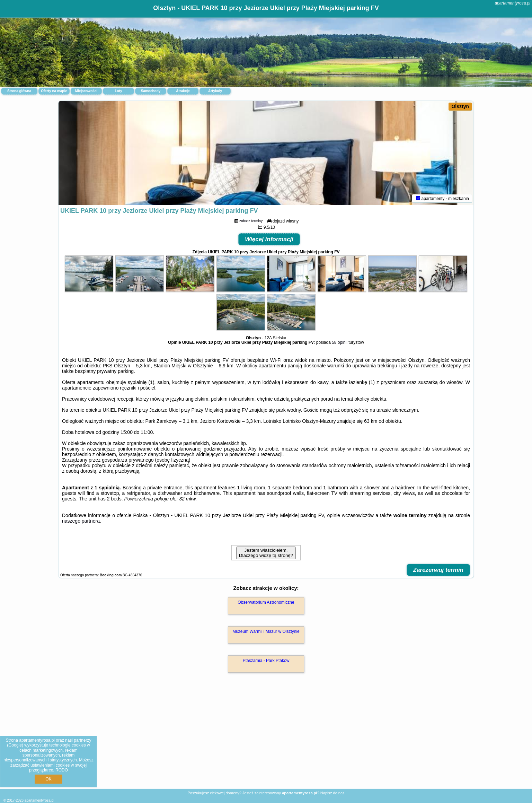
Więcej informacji (269, 239)
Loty (118, 91)
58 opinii (340, 342)
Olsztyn (460, 106)
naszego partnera (81, 521)
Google (15, 745)
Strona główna (19, 91)
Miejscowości (86, 91)
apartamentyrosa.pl (512, 3)
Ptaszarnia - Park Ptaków (266, 661)
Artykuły (215, 91)
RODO (62, 770)
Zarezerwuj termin (438, 570)
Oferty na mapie (54, 91)
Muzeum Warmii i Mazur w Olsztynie (266, 631)
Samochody (151, 91)
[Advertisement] (266, 738)
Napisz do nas (332, 793)
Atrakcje (183, 91)
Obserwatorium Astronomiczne (266, 602)
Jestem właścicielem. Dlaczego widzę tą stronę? (266, 553)
